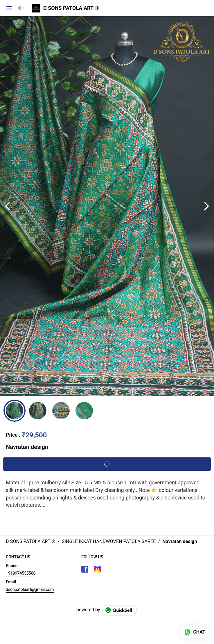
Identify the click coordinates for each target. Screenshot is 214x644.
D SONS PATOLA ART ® (71, 8)
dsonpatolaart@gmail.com (30, 589)
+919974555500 (21, 573)
